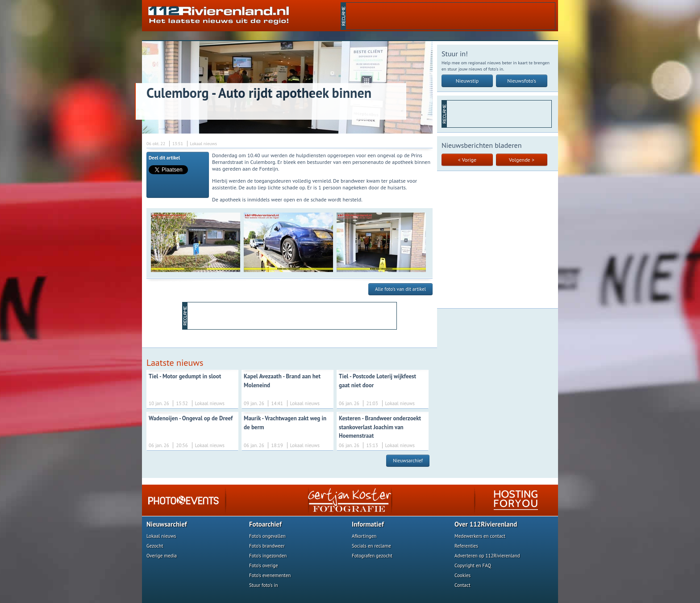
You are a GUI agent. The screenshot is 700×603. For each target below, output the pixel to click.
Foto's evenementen (270, 575)
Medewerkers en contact (480, 536)
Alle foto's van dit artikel (400, 289)
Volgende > (522, 160)
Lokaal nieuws (161, 536)
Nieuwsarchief (408, 461)
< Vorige (467, 160)
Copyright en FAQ (473, 565)
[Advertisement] (450, 16)
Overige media (162, 556)
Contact (462, 585)
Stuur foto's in (264, 585)
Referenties (466, 546)
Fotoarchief (265, 524)
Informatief (368, 524)
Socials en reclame (371, 546)
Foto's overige (264, 565)
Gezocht (155, 546)
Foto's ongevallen (267, 536)
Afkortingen (364, 536)
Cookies (462, 575)
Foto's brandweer (267, 546)
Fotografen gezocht (372, 556)
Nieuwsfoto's (522, 81)
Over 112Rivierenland (486, 524)
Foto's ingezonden (268, 556)
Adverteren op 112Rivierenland (487, 556)
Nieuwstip (467, 81)
